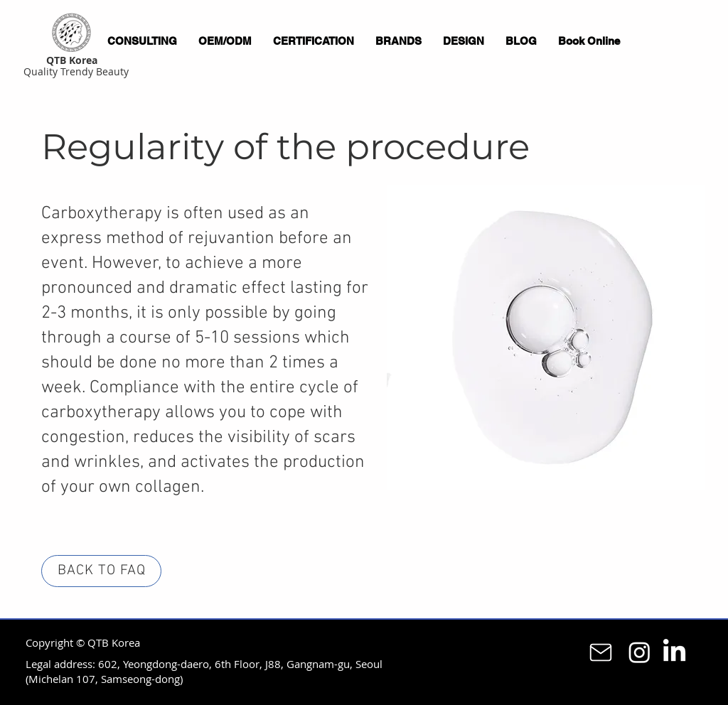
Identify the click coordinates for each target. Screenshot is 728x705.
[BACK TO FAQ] (101, 571)
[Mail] (601, 652)
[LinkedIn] (674, 652)
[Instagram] (639, 652)
